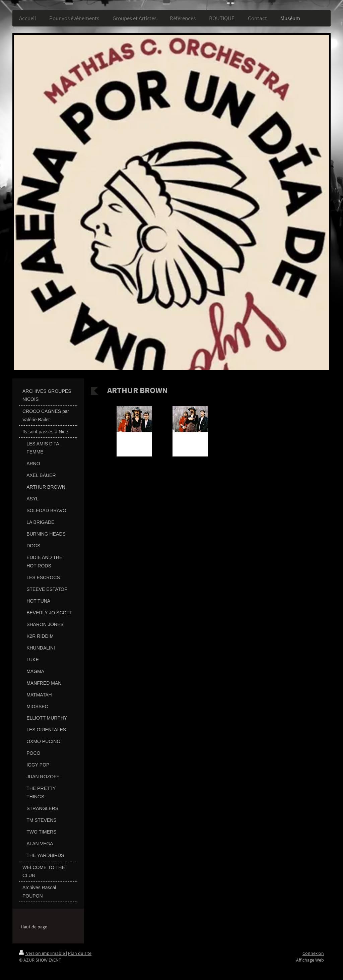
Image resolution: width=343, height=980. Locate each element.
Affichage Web (310, 960)
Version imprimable (43, 953)
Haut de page (34, 927)
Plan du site (80, 953)
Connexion (313, 953)
